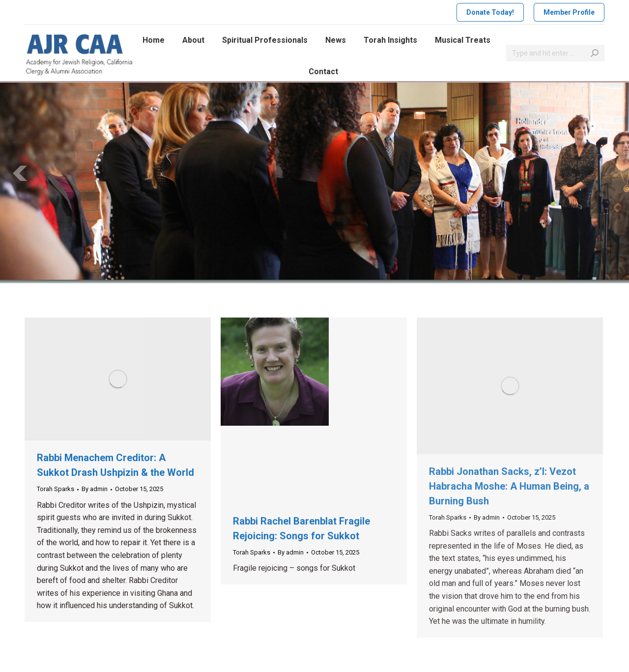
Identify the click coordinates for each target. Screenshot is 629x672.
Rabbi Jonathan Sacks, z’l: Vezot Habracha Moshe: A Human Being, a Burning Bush (509, 486)
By (95, 489)
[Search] (555, 53)
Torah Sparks (56, 489)
